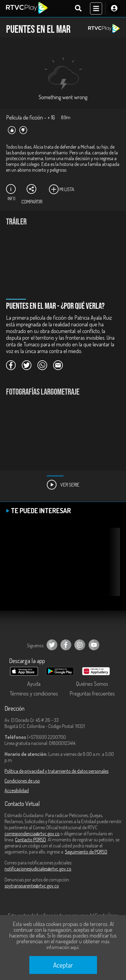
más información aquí (78, 944)
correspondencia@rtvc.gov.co (32, 834)
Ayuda (34, 684)
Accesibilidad (17, 790)
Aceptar (63, 965)
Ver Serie (63, 485)
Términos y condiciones (34, 693)
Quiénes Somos (92, 684)
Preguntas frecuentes (92, 693)
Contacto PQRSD (31, 840)
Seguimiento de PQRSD (86, 852)
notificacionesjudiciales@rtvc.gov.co (38, 869)
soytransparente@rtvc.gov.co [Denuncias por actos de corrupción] (32, 886)
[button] (112, 431)
